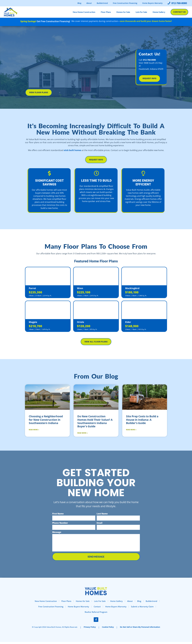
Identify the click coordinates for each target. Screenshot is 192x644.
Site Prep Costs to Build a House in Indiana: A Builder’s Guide (142, 421)
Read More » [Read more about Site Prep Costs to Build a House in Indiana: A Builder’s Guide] (131, 431)
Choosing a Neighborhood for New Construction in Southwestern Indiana (46, 421)
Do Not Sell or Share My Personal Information (140, 629)
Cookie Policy (108, 629)
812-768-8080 (150, 60)
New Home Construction (83, 12)
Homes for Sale (123, 12)
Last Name (102, 515)
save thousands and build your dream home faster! (146, 21)
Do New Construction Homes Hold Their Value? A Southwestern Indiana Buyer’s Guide (95, 422)
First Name (58, 515)
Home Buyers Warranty (152, 3)
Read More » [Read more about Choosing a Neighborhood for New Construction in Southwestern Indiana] (34, 431)
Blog (79, 3)
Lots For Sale (141, 12)
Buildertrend (102, 3)
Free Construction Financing (125, 3)
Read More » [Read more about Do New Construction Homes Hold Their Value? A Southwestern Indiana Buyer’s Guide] (82, 434)
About (89, 3)
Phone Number (60, 524)
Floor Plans (105, 12)
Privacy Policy (90, 629)
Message (57, 533)
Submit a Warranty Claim (146, 608)
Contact (97, 608)
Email (99, 524)
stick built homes (73, 150)
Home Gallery (158, 12)
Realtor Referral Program (96, 614)
